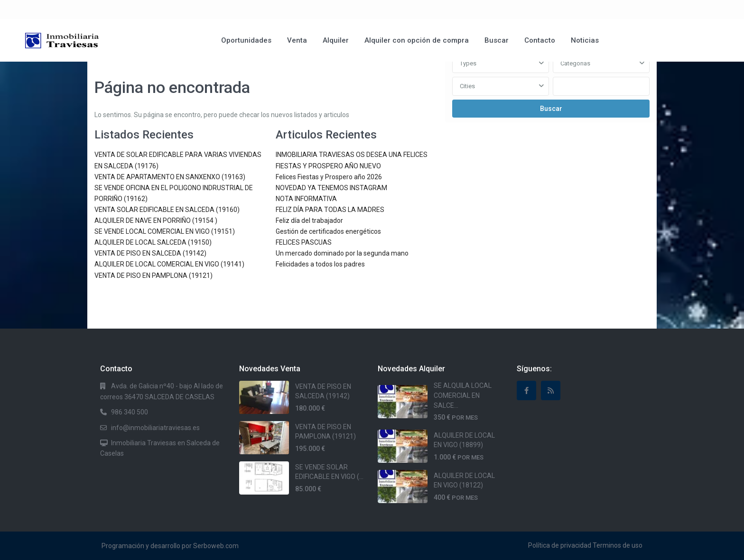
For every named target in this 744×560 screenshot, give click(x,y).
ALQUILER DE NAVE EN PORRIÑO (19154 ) (156, 220)
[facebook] (526, 390)
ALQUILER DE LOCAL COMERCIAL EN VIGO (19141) (169, 264)
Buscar (497, 40)
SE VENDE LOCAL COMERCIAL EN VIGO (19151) (165, 231)
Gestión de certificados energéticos (328, 231)
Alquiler (336, 40)
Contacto (540, 40)
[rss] (551, 390)
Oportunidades (246, 40)
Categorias (575, 63)
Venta (297, 40)
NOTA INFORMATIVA (306, 199)
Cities (467, 86)
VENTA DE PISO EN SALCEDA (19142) (150, 253)
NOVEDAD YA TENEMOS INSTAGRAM (331, 188)
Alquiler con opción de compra (417, 40)
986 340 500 (130, 412)
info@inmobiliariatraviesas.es (155, 428)
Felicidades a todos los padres (320, 264)
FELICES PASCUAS (304, 242)
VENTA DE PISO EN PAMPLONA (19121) (153, 275)
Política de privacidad (560, 545)
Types (468, 63)
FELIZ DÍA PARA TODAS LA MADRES (330, 210)
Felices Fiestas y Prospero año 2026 (329, 177)
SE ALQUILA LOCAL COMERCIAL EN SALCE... (463, 395)
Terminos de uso (618, 545)
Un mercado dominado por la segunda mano (342, 253)
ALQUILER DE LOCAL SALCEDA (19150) (153, 242)
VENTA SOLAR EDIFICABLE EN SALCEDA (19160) (167, 210)
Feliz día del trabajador (309, 220)
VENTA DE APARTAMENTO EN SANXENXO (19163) (170, 177)
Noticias (585, 40)
